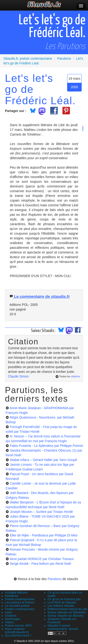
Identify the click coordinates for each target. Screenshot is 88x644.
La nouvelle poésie (17, 606)
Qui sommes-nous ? (18, 636)
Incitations (12, 596)
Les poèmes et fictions (20, 602)
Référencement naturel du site (67, 609)
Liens (8, 612)
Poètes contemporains (20, 609)
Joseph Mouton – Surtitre (41, 512)
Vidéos (9, 622)
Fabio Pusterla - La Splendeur (46, 446)
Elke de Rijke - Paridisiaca (44, 535)
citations (75, 376)
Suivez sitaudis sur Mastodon (67, 612)
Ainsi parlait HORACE (42, 559)
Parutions (55, 579)
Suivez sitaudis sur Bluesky (66, 616)
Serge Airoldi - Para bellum (40, 564)
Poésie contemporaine (20, 599)
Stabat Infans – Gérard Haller (43, 460)
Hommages (12, 619)
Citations (11, 616)
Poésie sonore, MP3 (18, 626)
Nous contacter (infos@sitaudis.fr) (17, 631)
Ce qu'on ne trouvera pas (64, 599)
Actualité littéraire (16, 593)
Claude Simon (18, 376)
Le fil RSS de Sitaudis (62, 602)
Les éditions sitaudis (61, 606)
